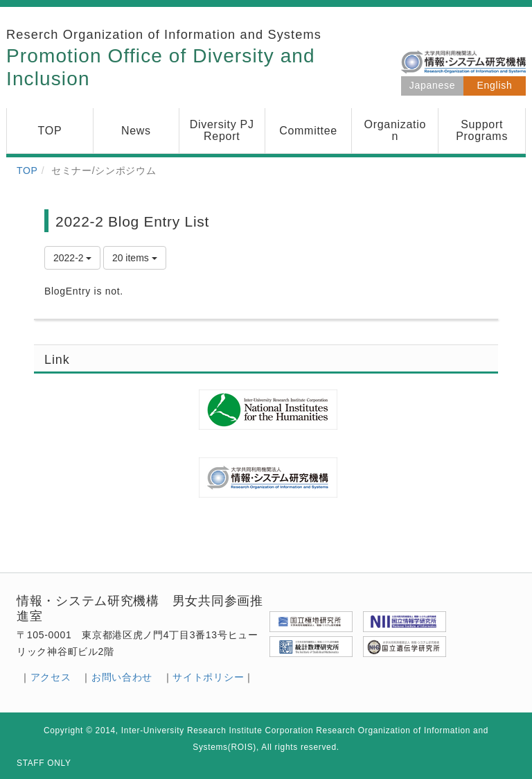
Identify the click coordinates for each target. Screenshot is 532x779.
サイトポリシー (208, 677)
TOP (27, 170)
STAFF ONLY (44, 763)
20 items (135, 258)
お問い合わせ (122, 677)
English (495, 85)
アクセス (51, 677)
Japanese (432, 85)
